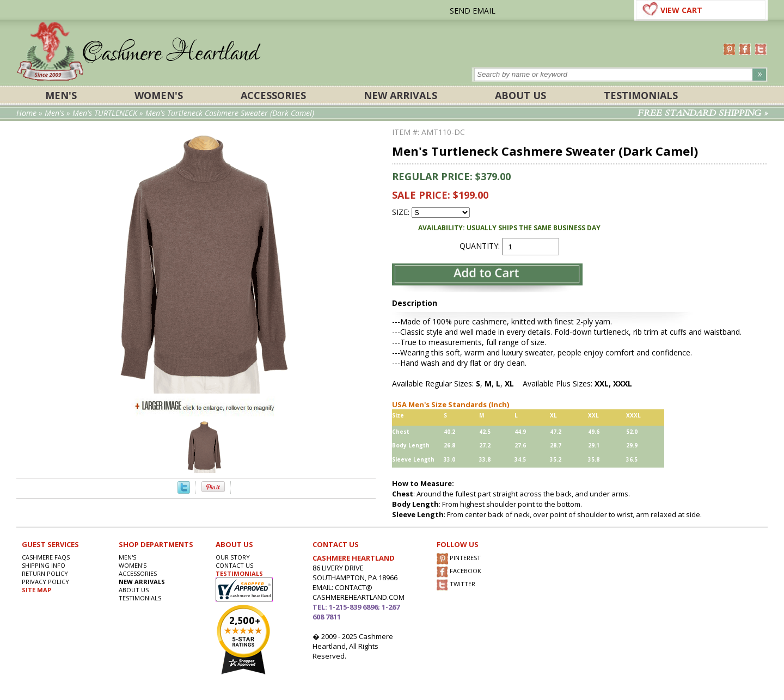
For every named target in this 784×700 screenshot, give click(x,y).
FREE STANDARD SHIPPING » (703, 113)
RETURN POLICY (45, 573)
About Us (520, 95)
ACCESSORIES (273, 95)
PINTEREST (459, 559)
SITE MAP (36, 590)
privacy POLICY (45, 582)
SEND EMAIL (473, 11)
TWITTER (456, 585)
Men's (61, 95)
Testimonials (641, 95)
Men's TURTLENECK (105, 113)
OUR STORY (233, 557)
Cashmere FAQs (46, 557)
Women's (159, 95)
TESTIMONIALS (239, 573)
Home (26, 113)
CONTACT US (234, 565)
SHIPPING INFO (44, 565)
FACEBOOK (459, 572)
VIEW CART (681, 10)
